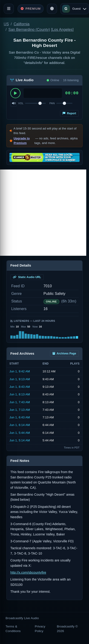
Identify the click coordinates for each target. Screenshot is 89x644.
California (22, 24)
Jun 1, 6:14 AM (20, 425)
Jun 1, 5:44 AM (20, 433)
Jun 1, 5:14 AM (20, 440)
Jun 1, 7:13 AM (20, 410)
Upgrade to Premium (22, 141)
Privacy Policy (40, 629)
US (6, 24)
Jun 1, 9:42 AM (20, 371)
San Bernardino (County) (29, 30)
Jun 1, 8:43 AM (20, 387)
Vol (21, 103)
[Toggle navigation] (9, 9)
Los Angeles (62, 30)
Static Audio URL (27, 277)
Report (69, 113)
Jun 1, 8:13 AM (20, 394)
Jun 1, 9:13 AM (20, 379)
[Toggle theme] (52, 9)
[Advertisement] (43, 213)
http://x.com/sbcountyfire (28, 572)
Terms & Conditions (13, 629)
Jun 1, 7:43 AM (20, 402)
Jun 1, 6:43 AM (20, 417)
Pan (52, 103)
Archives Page (64, 354)
